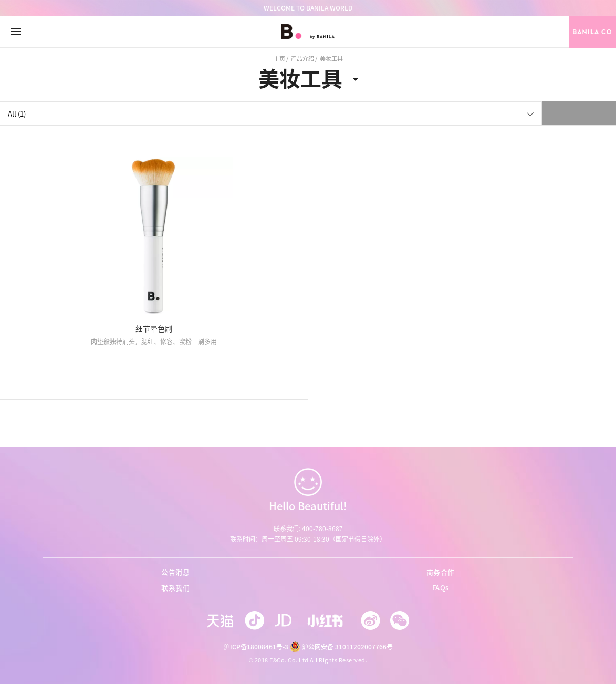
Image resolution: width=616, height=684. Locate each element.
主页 (279, 59)
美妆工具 (300, 78)
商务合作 (441, 572)
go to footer (0, 0)
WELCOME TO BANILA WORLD (308, 8)
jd (285, 620)
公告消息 (175, 572)
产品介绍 (302, 59)
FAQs (441, 588)
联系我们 (175, 588)
